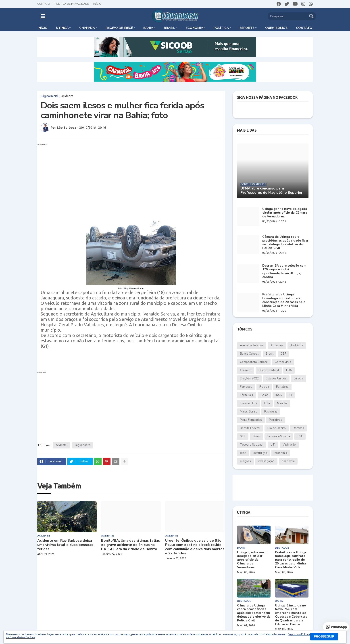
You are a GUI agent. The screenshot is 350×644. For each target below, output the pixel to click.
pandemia (288, 461)
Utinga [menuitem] (62, 28)
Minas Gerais (249, 412)
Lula (267, 403)
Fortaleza (282, 387)
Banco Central (249, 354)
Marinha (282, 403)
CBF (283, 354)
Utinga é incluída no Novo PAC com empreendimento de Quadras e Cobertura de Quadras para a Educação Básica (291, 615)
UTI (273, 445)
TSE (300, 436)
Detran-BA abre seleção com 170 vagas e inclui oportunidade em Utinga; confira (284, 271)
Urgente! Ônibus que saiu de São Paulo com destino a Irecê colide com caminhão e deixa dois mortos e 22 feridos (195, 547)
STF (243, 436)
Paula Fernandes (251, 420)
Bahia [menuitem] (148, 28)
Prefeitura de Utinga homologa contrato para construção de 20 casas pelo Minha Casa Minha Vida (284, 300)
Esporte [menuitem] (247, 28)
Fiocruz (264, 387)
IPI (290, 395)
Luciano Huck (249, 403)
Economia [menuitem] (194, 28)
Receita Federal (250, 428)
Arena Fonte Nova (252, 345)
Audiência (297, 345)
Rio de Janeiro (277, 428)
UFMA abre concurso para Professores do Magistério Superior (271, 191)
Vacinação (289, 445)
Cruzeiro (246, 370)
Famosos (246, 387)
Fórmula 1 (247, 395)
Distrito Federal (269, 370)
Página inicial (49, 96)
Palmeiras (271, 412)
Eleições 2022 (249, 379)
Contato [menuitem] (304, 28)
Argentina (277, 345)
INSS (279, 395)
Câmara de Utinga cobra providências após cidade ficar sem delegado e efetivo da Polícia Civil (285, 243)
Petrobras (276, 420)
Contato (44, 4)
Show (256, 436)
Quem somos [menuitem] (276, 28)
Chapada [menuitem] (87, 28)
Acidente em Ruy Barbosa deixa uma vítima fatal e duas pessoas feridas (65, 545)
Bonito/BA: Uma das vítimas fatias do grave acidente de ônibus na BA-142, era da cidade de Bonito (131, 545)
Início (97, 4)
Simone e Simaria (279, 436)
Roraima (298, 428)
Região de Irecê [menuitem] (119, 28)
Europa (298, 379)
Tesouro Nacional (252, 445)
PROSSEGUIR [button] (324, 637)
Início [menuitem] (43, 28)
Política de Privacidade (72, 4)
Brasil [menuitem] (169, 28)
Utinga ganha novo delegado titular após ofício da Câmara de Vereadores (285, 213)
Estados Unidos (276, 379)
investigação (266, 461)
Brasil (270, 354)
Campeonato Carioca (254, 362)
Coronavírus (283, 362)
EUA (289, 370)
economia (281, 453)
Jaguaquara (83, 445)
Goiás (264, 395)
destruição (260, 453)
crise (243, 453)
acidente (67, 96)
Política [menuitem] (221, 28)
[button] (43, 16)
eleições (245, 461)
